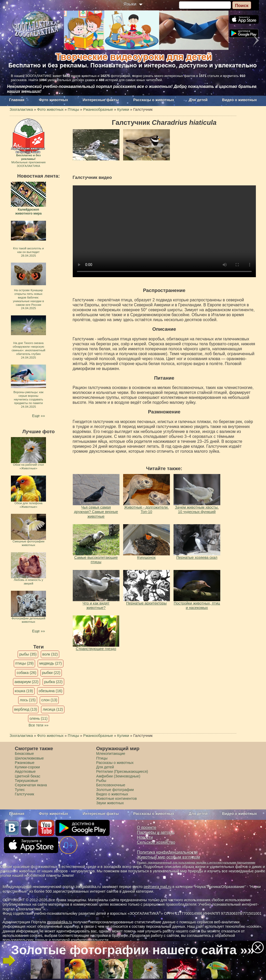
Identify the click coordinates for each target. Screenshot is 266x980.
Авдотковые (25, 771)
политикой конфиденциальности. (81, 940)
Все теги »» (39, 725)
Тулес (20, 790)
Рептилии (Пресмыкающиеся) (122, 771)
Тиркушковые (26, 781)
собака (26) (26, 673)
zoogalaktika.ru (60, 922)
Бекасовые (24, 754)
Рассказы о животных (154, 100)
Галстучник (24, 794)
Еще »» (39, 416)
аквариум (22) (26, 682)
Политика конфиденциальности (167, 852)
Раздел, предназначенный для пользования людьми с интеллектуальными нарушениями (196, 862)
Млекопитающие (111, 754)
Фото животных (54, 100)
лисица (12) (53, 709)
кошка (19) (24, 691)
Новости (145, 837)
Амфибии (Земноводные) (118, 776)
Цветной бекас (28, 776)
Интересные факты (101, 100)
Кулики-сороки (27, 767)
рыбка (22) (53, 682)
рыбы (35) (28, 654)
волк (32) (50, 654)
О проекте (147, 828)
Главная (17, 100)
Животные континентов (116, 799)
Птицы (102, 758)
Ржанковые (25, 763)
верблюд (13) (26, 709)
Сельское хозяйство (156, 842)
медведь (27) (51, 663)
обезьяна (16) (51, 691)
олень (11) (39, 718)
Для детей (198, 100)
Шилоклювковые (29, 758)
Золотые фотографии (115, 790)
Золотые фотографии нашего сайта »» (133, 950)
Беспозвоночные (111, 785)
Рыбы (101, 781)
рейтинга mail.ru (158, 887)
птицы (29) (25, 663)
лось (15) (28, 700)
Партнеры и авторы (156, 832)
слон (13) (49, 700)
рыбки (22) (51, 673)
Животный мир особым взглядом (168, 857)
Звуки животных (110, 803)
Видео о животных (240, 100)
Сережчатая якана (31, 785)
